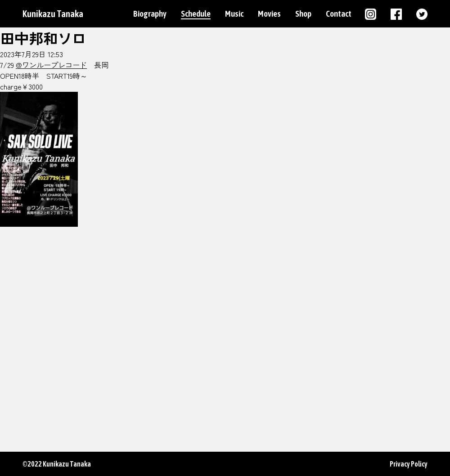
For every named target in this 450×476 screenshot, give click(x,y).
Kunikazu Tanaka (53, 14)
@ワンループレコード (51, 65)
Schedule (196, 13)
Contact (339, 13)
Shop (303, 13)
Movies (269, 13)
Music (234, 13)
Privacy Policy (409, 464)
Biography (150, 13)
